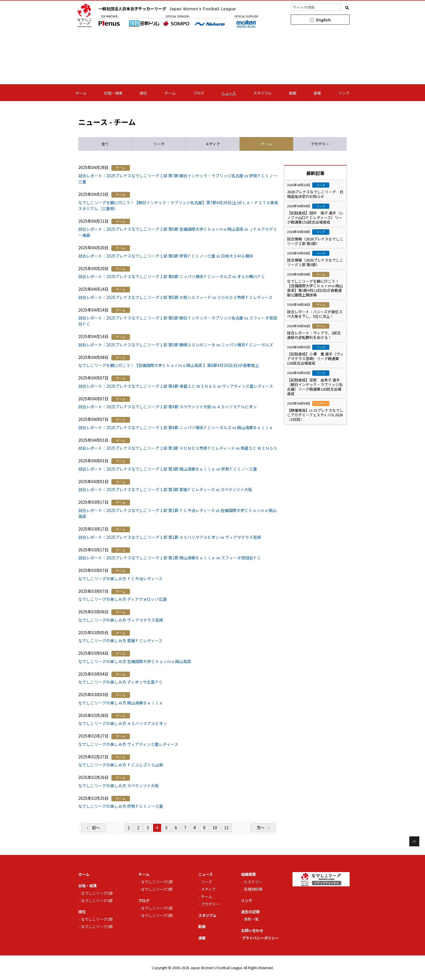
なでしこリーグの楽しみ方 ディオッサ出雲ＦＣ (121, 682)
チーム (170, 93)
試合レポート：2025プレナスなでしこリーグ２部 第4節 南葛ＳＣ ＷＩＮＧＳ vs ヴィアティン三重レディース (176, 386)
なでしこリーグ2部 (97, 900)
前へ (96, 828)
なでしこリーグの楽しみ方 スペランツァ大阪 (119, 786)
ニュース (229, 93)
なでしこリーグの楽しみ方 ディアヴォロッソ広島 (123, 599)
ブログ (199, 93)
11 (226, 828)
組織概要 (248, 874)
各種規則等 (253, 889)
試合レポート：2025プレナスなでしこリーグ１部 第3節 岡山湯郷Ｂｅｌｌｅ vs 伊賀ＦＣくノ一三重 (168, 469)
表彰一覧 (251, 919)
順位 (143, 93)
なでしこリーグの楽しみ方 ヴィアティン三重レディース (128, 744)
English (323, 20)
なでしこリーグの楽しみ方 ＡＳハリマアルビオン (123, 723)
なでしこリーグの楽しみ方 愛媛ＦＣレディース (120, 640)
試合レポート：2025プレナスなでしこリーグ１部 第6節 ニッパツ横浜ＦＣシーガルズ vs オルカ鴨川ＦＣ (172, 276)
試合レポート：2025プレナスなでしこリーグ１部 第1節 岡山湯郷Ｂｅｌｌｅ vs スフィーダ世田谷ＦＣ (170, 558)
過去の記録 (250, 912)
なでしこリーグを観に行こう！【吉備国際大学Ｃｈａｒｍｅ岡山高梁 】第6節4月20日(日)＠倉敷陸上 (169, 365)
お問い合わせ (252, 930)
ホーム (81, 93)
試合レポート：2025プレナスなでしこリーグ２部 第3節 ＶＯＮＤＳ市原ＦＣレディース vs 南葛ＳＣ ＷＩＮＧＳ (178, 448)
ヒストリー (253, 882)
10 (215, 828)
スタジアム (262, 93)
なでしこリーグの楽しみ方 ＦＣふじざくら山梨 (121, 765)
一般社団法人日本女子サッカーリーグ (167, 9)
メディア (208, 889)
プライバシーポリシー (260, 938)
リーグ (207, 882)
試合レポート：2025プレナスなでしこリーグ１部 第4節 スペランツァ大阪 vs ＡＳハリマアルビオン (168, 407)
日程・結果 (113, 93)
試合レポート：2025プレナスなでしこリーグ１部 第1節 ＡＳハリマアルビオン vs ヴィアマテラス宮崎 (170, 537)
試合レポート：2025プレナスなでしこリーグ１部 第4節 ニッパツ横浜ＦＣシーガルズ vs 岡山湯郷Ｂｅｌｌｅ (176, 427)
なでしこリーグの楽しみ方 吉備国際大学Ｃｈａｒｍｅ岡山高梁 (135, 661)
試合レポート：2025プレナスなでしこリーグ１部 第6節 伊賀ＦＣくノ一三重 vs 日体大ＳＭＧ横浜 (166, 256)
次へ (260, 828)
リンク (344, 93)
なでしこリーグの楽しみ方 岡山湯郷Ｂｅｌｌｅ (121, 703)
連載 (317, 93)
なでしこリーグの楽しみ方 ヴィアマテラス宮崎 (121, 620)
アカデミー (210, 904)
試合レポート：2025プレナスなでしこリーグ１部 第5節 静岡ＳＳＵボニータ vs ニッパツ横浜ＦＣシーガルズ (176, 345)
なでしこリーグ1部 (97, 893)
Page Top (414, 841)
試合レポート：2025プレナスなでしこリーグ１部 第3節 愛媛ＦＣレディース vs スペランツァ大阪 (165, 489)
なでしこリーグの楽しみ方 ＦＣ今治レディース (120, 579)
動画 (293, 93)
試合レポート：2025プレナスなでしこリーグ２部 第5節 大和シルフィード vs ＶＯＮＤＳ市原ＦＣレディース (175, 297)
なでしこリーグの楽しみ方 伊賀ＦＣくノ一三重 (121, 806)
